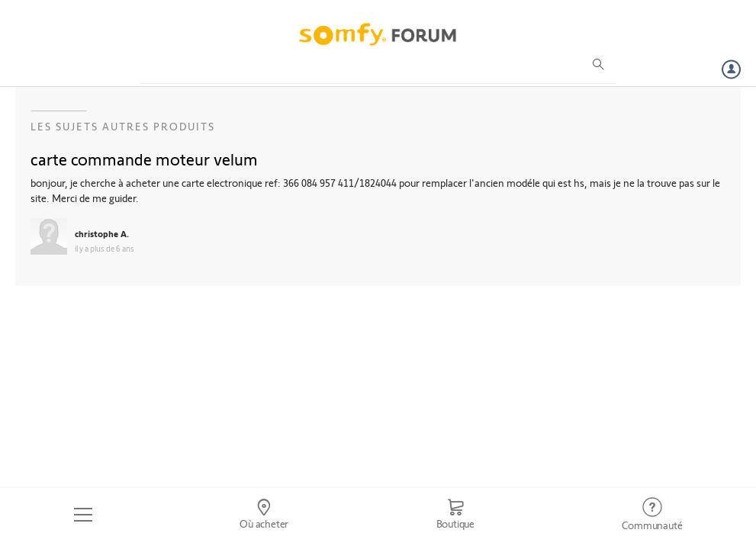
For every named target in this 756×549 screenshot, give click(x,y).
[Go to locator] (264, 515)
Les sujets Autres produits (123, 126)
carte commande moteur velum (144, 159)
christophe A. (102, 233)
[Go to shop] (455, 515)
